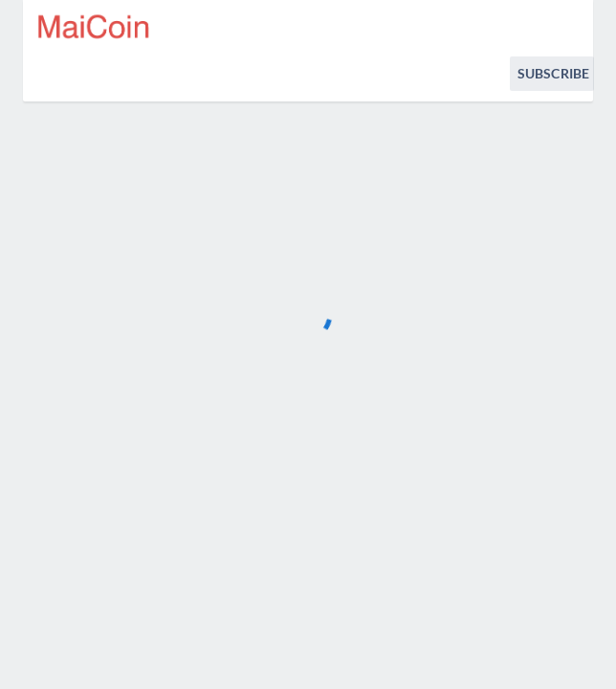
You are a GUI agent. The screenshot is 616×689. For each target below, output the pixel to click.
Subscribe (553, 73)
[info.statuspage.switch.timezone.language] (566, 27)
